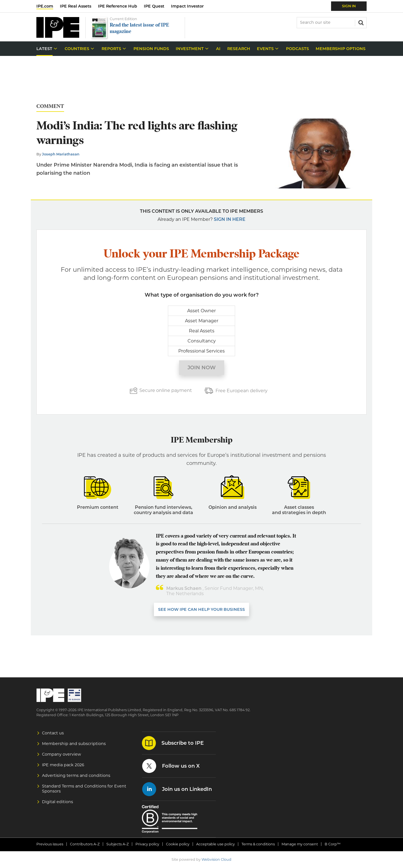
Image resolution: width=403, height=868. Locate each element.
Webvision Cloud (216, 859)
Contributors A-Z (85, 844)
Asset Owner (201, 311)
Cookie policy (178, 844)
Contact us (53, 733)
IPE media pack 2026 (63, 765)
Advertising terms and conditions (76, 775)
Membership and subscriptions (74, 744)
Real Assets (202, 331)
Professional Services (201, 351)
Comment (50, 106)
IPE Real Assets (76, 6)
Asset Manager (202, 321)
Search (360, 22)
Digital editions (58, 802)
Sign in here (230, 219)
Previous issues (50, 844)
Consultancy (202, 341)
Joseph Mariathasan (61, 154)
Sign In (349, 6)
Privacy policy (147, 844)
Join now (202, 368)
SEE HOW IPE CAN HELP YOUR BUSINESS (201, 609)
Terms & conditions (258, 844)
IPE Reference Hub (118, 6)
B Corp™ (333, 844)
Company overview (62, 754)
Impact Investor (187, 6)
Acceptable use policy (215, 844)
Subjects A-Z (118, 844)
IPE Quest (154, 6)
